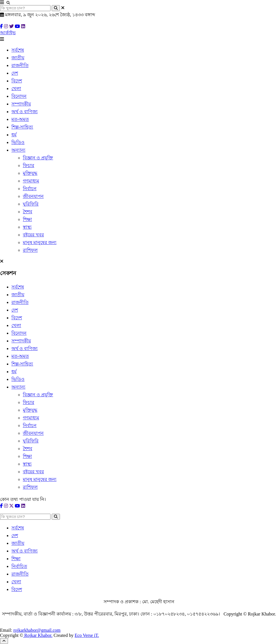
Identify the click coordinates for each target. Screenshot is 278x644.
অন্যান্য (18, 150)
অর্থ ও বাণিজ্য (25, 112)
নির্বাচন (30, 189)
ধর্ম (14, 135)
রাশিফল (30, 250)
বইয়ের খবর (33, 235)
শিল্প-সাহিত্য (22, 127)
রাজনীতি (20, 65)
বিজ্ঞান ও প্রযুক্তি (38, 158)
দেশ (15, 73)
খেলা (16, 89)
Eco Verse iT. (87, 635)
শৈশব (28, 212)
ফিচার (29, 165)
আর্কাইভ (8, 33)
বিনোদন (19, 96)
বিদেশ (17, 81)
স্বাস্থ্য (27, 227)
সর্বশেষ (18, 50)
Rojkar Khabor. (38, 635)
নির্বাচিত (19, 566)
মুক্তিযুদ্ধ (30, 173)
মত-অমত (20, 119)
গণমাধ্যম (31, 181)
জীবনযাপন (33, 196)
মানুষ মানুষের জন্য (40, 242)
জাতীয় (18, 58)
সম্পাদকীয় (21, 104)
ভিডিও (18, 142)
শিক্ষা (27, 219)
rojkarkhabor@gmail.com (37, 630)
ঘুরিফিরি (31, 204)
